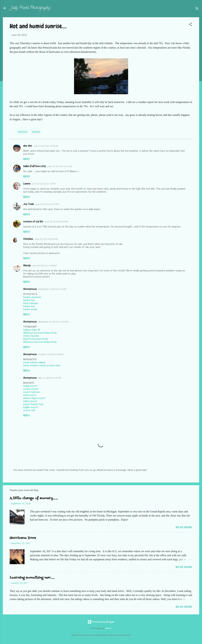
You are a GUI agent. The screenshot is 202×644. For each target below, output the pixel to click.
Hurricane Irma (23, 538)
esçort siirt (29, 410)
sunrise (36, 132)
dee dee (28, 146)
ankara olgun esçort (34, 398)
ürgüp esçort (30, 386)
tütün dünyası (31, 303)
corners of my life (33, 222)
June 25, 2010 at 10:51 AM (60, 166)
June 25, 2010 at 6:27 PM (47, 204)
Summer (23, 132)
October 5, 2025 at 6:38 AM (51, 354)
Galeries (108, 628)
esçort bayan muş (33, 404)
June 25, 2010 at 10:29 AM (46, 146)
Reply (27, 159)
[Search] (197, 9)
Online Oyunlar (31, 336)
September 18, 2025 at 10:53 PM (53, 322)
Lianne (27, 184)
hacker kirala (30, 309)
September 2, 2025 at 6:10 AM (52, 289)
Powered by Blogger (101, 622)
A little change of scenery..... (34, 498)
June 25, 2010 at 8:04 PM (56, 222)
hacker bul (29, 300)
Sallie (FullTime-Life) (34, 166)
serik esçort (30, 395)
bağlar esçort (31, 407)
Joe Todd (28, 204)
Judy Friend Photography (31, 8)
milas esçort (30, 401)
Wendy (27, 266)
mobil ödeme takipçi (34, 362)
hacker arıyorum (32, 297)
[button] (190, 25)
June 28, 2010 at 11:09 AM (44, 266)
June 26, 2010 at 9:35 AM (46, 239)
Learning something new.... (32, 578)
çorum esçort (31, 389)
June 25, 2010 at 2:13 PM (44, 184)
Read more (184, 527)
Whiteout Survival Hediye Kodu (40, 333)
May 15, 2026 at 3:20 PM (50, 378)
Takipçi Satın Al (32, 330)
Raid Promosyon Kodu (36, 339)
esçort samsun (32, 392)
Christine (28, 239)
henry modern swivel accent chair (42, 365)
